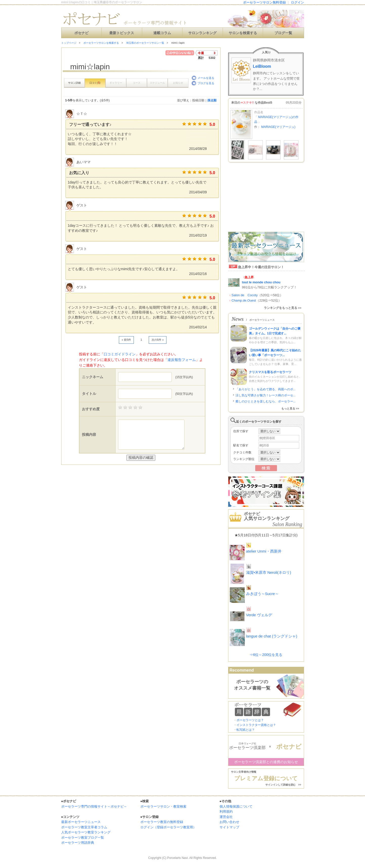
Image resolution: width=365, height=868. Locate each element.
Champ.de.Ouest (244, 300)
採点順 (212, 100)
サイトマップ (229, 827)
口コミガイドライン (120, 354)
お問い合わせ (229, 822)
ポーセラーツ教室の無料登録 (162, 822)
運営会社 (226, 817)
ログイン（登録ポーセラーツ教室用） (168, 827)
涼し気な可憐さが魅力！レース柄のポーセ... (266, 395)
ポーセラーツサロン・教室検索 (163, 806)
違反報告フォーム (182, 360)
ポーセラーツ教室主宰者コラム (84, 827)
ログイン (297, 2)
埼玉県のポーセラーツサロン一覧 (145, 43)
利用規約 (226, 812)
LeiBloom (262, 66)
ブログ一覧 (283, 33)
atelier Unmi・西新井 (264, 551)
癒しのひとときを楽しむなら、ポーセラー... (266, 401)
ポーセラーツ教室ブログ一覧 (83, 838)
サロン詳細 (74, 83)
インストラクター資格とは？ (256, 725)
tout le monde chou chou (261, 282)
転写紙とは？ (246, 730)
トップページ (69, 43)
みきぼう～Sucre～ (262, 594)
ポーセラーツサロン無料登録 (264, 2)
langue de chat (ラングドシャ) (272, 636)
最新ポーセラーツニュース (81, 822)
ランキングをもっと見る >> (283, 308)
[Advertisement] (120, 475)
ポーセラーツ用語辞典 (78, 843)
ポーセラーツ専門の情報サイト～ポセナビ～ (94, 806)
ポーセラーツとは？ (250, 720)
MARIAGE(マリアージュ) (278, 127)
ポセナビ (81, 33)
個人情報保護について (236, 806)
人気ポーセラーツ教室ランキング (86, 832)
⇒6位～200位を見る (266, 655)
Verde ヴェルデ (259, 615)
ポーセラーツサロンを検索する (101, 43)
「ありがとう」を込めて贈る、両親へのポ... (266, 389)
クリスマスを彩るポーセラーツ (270, 372)
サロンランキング (202, 33)
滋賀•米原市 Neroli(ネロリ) (269, 572)
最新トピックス (122, 33)
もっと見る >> (290, 408)
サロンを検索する (243, 33)
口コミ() (95, 83)
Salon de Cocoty (244, 295)
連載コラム (162, 33)
